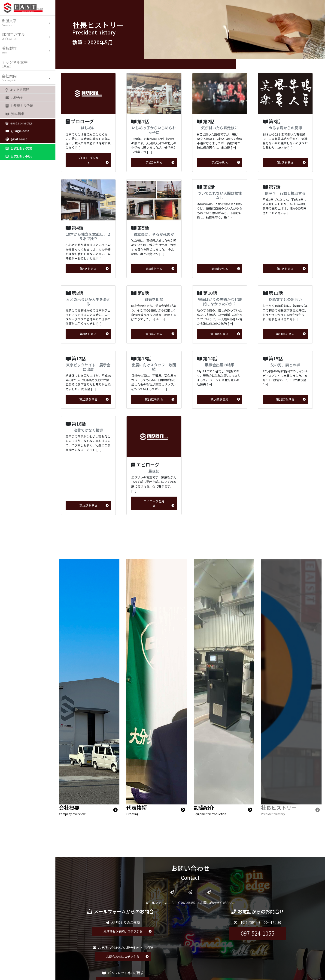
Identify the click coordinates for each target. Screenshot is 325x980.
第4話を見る (94, 269)
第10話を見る (225, 334)
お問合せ (15, 97)
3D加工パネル (29, 36)
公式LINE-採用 (19, 156)
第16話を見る (94, 505)
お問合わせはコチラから (127, 957)
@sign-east (17, 131)
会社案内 (29, 77)
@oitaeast (16, 139)
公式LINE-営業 (19, 148)
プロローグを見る (93, 160)
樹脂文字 (29, 22)
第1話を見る (160, 162)
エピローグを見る (159, 503)
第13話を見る (160, 399)
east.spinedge (19, 123)
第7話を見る (291, 269)
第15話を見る (291, 399)
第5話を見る (160, 269)
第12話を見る (94, 399)
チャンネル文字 (29, 64)
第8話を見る (94, 334)
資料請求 (15, 114)
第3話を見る (291, 162)
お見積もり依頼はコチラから (127, 931)
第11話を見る (291, 334)
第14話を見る (225, 399)
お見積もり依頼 (19, 106)
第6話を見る (226, 269)
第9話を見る (160, 334)
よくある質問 (17, 90)
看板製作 (29, 50)
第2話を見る (226, 162)
